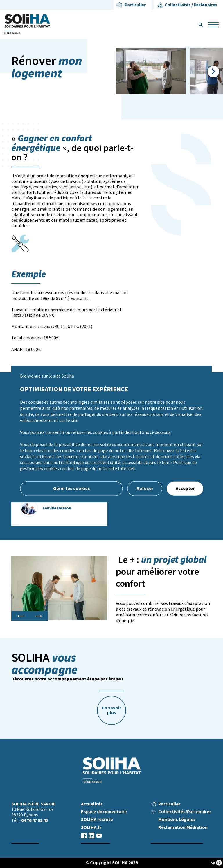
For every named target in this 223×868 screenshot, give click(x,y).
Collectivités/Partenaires (185, 812)
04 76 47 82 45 (35, 820)
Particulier (135, 5)
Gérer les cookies (72, 488)
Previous (20, 616)
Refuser (145, 488)
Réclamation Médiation (183, 827)
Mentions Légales (177, 819)
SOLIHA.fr (91, 827)
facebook (84, 835)
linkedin (91, 835)
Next (213, 72)
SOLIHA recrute (97, 819)
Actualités (92, 804)
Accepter (185, 488)
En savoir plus (111, 710)
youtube (99, 835)
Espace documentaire (104, 812)
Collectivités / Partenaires (191, 5)
